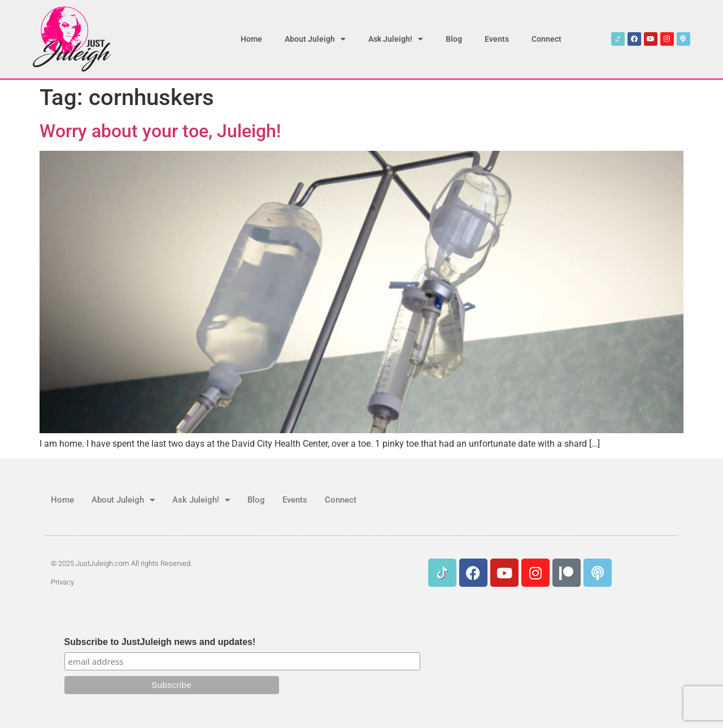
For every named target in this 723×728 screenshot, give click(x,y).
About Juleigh (315, 39)
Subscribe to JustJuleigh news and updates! (160, 642)
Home (251, 39)
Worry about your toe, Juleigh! (160, 131)
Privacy (62, 582)
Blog (454, 39)
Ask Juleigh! (396, 39)
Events (497, 39)
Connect (546, 39)
